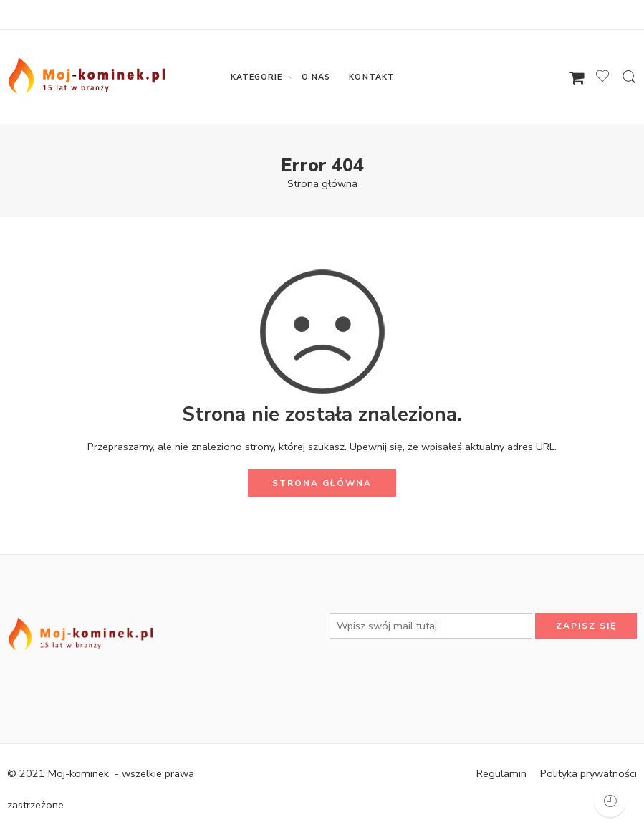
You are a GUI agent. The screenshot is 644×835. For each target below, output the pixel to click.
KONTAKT (372, 77)
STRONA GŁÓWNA (322, 483)
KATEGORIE (257, 77)
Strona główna (322, 183)
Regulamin (501, 773)
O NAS (316, 77)
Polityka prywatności (588, 773)
